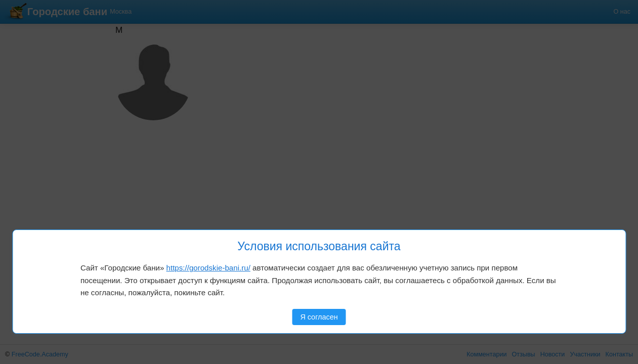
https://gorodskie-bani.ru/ (208, 268)
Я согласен (319, 317)
